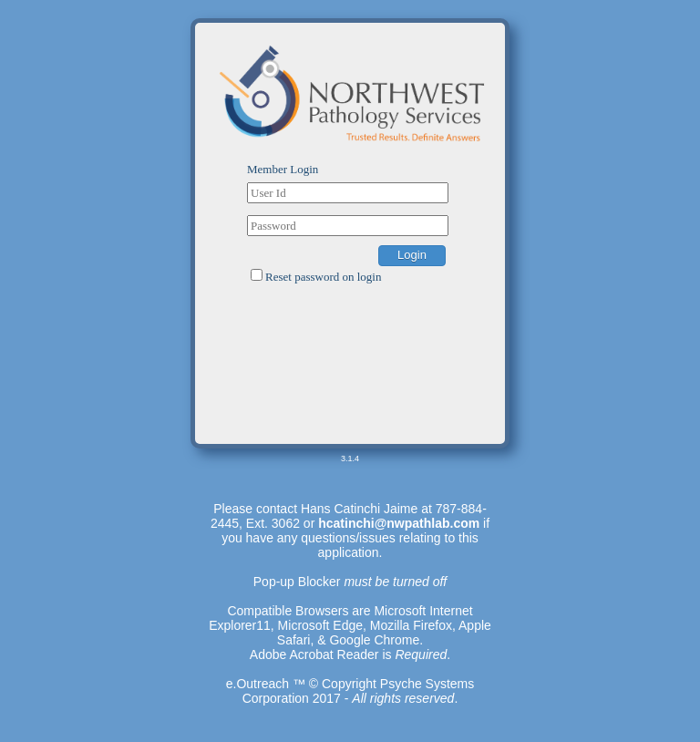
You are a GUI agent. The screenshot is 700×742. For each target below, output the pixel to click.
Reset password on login (323, 277)
